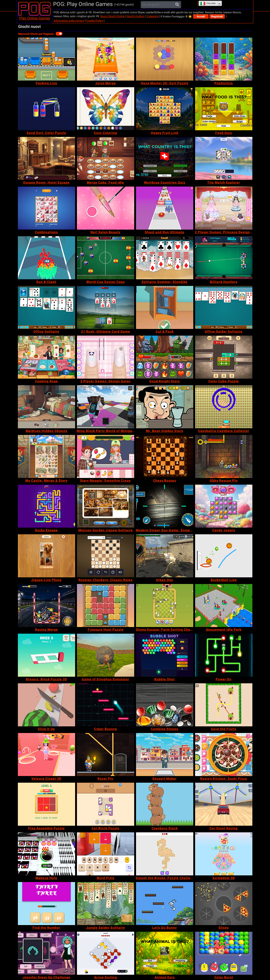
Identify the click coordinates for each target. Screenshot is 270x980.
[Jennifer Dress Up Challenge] (46, 953)
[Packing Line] (46, 59)
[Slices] (224, 904)
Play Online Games (35, 18)
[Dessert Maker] (165, 755)
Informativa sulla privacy (69, 21)
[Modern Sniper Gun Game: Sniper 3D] (165, 506)
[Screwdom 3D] (224, 854)
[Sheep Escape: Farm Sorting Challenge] (165, 605)
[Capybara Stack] (165, 804)
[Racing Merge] (46, 605)
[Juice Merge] (106, 59)
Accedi (201, 16)
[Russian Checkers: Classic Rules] (106, 556)
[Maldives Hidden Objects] (46, 407)
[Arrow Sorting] (106, 953)
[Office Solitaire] (46, 307)
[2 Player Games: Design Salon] (106, 357)
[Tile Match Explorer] (224, 158)
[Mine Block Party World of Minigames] (106, 407)
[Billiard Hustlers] (224, 258)
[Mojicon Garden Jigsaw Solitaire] (106, 506)
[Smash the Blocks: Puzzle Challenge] (165, 854)
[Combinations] (46, 208)
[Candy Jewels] (224, 506)
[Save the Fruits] (224, 705)
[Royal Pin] (106, 755)
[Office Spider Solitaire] (224, 307)
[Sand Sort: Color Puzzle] (46, 109)
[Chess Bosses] (165, 456)
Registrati (217, 16)
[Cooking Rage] (46, 357)
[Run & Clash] (46, 258)
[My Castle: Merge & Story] (46, 456)
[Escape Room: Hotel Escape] (46, 158)
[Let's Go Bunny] (165, 904)
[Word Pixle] (106, 854)
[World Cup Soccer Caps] (106, 258)
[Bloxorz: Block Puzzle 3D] (46, 655)
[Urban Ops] (165, 556)
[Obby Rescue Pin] (224, 456)
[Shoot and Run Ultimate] (165, 208)
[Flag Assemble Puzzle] (46, 804)
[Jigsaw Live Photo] (46, 556)
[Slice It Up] (46, 705)
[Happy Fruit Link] (165, 109)
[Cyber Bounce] (106, 705)
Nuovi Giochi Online (112, 16)
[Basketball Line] (224, 556)
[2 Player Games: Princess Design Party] (224, 208)
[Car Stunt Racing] (224, 804)
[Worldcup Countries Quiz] (165, 158)
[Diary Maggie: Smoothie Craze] (106, 456)
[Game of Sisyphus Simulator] (106, 655)
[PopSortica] (224, 59)
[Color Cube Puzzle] (224, 357)
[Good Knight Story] (165, 357)
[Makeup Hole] (46, 854)
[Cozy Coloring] (106, 109)
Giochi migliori (136, 16)
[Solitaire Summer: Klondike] (165, 258)
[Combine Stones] (165, 705)
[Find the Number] (46, 904)
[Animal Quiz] (165, 953)
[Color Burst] (224, 953)
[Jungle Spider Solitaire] (106, 904)
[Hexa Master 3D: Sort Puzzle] (165, 59)
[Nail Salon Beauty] (106, 208)
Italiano (208, 3)
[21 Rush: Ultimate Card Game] (106, 307)
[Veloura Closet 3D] (46, 755)
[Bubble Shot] (165, 655)
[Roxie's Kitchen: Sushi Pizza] (224, 755)
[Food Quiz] (224, 109)
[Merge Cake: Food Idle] (106, 158)
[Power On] (224, 655)
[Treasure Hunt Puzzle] (106, 605)
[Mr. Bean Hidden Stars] (165, 407)
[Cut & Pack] (165, 307)
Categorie (153, 16)
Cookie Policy (95, 21)
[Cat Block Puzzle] (106, 804)
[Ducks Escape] (46, 506)
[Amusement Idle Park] (224, 605)
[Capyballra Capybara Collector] (224, 407)
